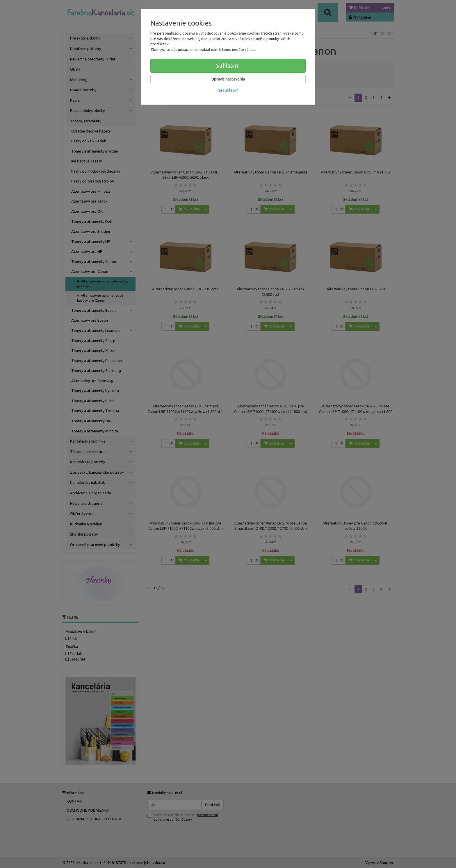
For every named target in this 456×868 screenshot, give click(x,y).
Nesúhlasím (228, 90)
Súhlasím (228, 66)
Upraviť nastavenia (228, 79)
